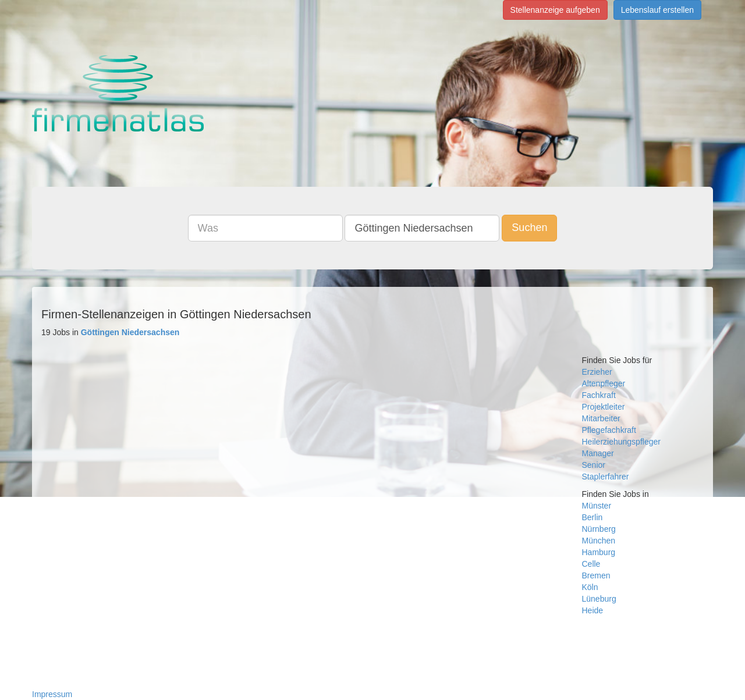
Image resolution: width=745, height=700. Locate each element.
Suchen (529, 228)
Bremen (596, 575)
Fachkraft (599, 395)
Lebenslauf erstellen (657, 10)
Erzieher (597, 372)
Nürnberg (599, 529)
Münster (597, 506)
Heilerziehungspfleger (621, 442)
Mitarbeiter (601, 418)
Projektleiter (604, 407)
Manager (598, 453)
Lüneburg (599, 599)
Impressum (52, 694)
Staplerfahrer (606, 477)
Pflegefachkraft (609, 430)
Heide (593, 610)
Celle (591, 564)
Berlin (593, 517)
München (599, 541)
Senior (594, 465)
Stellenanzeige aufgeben (555, 10)
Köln (590, 587)
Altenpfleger (604, 383)
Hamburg (599, 552)
